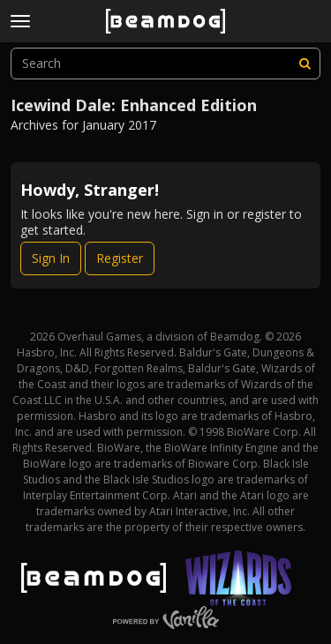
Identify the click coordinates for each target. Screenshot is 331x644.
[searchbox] (165, 64)
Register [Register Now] (120, 258)
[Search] (305, 64)
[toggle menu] (20, 21)
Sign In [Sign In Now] (51, 258)
